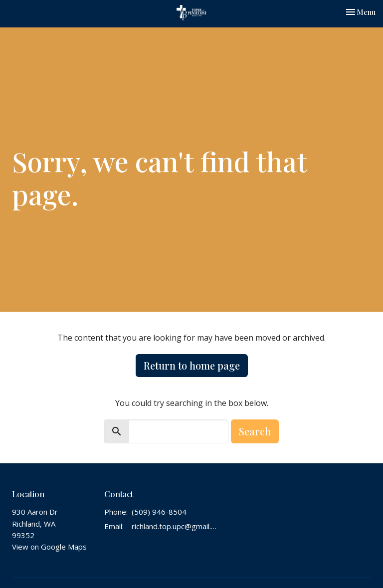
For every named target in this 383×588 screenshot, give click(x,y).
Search (255, 431)
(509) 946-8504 (159, 512)
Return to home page (192, 365)
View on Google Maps (49, 547)
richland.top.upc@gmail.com (175, 526)
